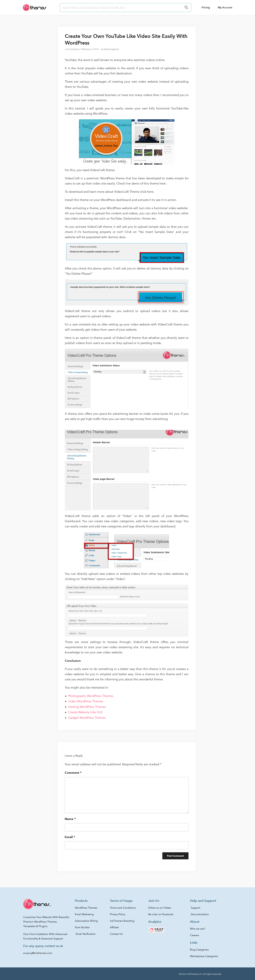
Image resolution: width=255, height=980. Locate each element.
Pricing (206, 7)
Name (70, 819)
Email (70, 837)
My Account (225, 7)
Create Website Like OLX (85, 712)
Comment (73, 773)
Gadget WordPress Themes (87, 718)
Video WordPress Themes (86, 701)
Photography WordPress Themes (91, 696)
